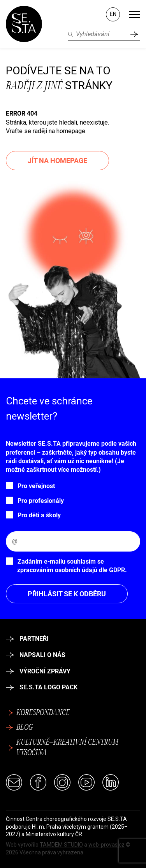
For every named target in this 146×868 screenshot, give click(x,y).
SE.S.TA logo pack (42, 687)
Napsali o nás (36, 655)
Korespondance (38, 713)
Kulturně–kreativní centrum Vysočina (62, 748)
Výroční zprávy (38, 671)
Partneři (27, 639)
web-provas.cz (106, 845)
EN (113, 14)
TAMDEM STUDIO (61, 845)
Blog (19, 728)
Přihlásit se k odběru (67, 594)
